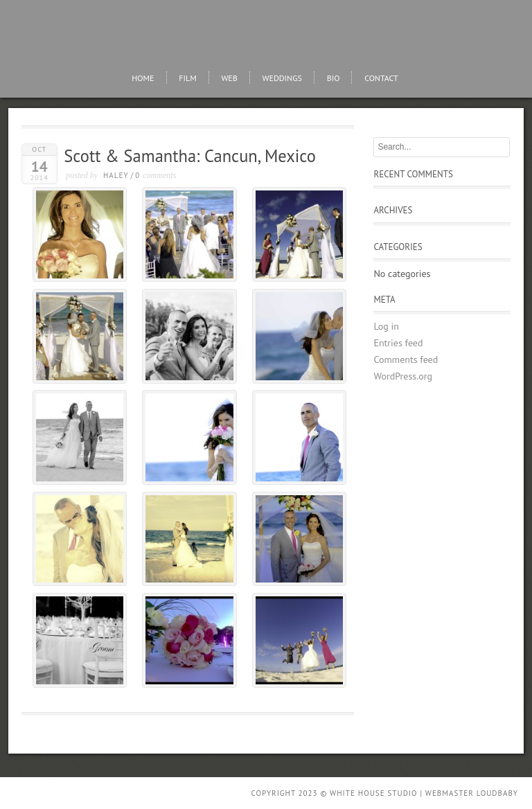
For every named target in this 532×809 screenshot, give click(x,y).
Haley (116, 175)
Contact (381, 78)
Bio (334, 78)
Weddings (282, 78)
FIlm (187, 78)
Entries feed (398, 343)
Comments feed (406, 359)
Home (143, 78)
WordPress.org (403, 376)
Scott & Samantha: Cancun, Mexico (190, 156)
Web (229, 78)
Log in (386, 326)
